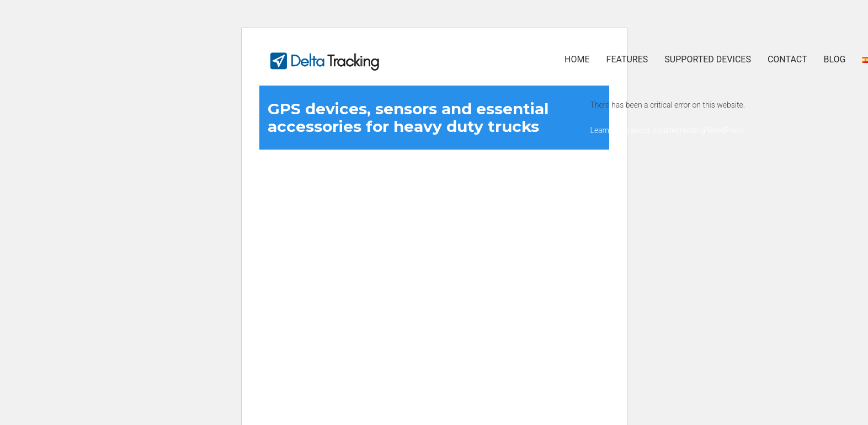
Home (577, 59)
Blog (835, 59)
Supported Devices (708, 59)
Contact (787, 59)
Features (627, 59)
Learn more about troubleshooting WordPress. (668, 130)
